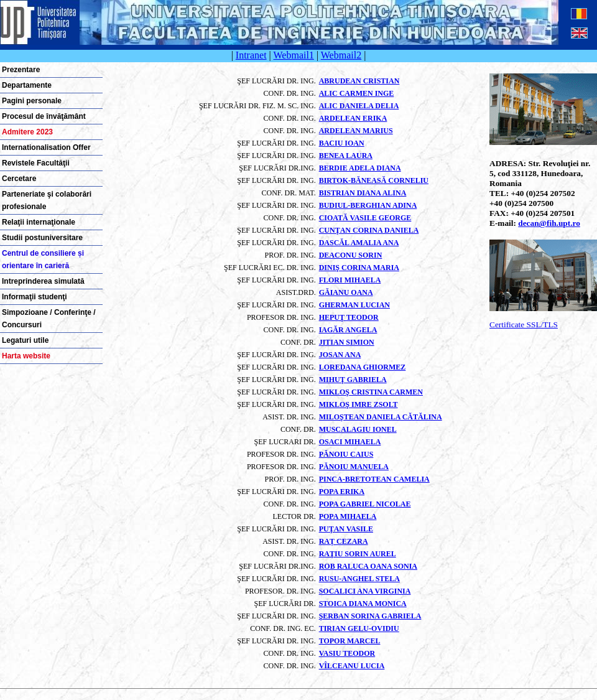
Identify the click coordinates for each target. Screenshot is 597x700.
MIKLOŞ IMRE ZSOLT (359, 404)
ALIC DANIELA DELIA (359, 106)
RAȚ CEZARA (344, 541)
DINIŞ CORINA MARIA (359, 268)
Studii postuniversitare (42, 238)
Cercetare (19, 179)
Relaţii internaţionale (39, 222)
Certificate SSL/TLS (524, 324)
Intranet (251, 55)
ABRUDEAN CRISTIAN (359, 81)
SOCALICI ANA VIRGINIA (365, 591)
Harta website (26, 356)
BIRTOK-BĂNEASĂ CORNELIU (374, 180)
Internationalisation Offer (46, 147)
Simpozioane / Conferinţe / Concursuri (49, 319)
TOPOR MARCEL (350, 641)
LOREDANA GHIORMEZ (363, 367)
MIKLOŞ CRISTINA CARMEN (371, 392)
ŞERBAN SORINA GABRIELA (370, 616)
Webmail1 (294, 55)
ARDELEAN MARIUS (356, 131)
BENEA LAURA (346, 156)
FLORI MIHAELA (350, 280)
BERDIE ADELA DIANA (360, 168)
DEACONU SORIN (351, 255)
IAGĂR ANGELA (348, 330)
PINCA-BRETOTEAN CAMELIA (374, 479)
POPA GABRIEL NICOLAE (365, 504)
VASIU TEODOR (347, 653)
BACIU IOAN (342, 143)
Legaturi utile (25, 340)
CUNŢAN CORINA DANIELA (369, 230)
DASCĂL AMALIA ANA (359, 243)
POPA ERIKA (342, 492)
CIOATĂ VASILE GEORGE (365, 218)
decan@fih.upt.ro (549, 223)
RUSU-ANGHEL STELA (359, 579)
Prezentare (21, 70)
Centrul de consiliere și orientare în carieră (43, 259)
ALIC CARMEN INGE (357, 93)
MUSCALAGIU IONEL (358, 429)
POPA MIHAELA (348, 516)
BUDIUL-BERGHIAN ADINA (368, 205)
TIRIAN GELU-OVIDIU (359, 628)
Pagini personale (32, 101)
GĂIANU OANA (346, 292)
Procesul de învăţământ (44, 116)
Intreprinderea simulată (43, 281)
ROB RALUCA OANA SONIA (368, 566)
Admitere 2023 (27, 132)
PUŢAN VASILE (346, 529)
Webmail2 (341, 55)
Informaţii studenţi (35, 297)
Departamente (27, 85)
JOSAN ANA (340, 355)
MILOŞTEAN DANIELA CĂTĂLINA (381, 417)
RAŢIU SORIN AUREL (358, 554)
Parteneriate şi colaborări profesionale (47, 200)
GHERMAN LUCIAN (354, 305)
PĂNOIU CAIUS (346, 454)
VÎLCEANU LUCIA (352, 666)
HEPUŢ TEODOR (349, 317)
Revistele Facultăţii (36, 163)
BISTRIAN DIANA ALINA (363, 193)
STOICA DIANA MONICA (363, 604)
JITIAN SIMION (347, 342)
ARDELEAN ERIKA (353, 118)
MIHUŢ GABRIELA (353, 380)
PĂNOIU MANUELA (354, 467)
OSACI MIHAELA (350, 442)
